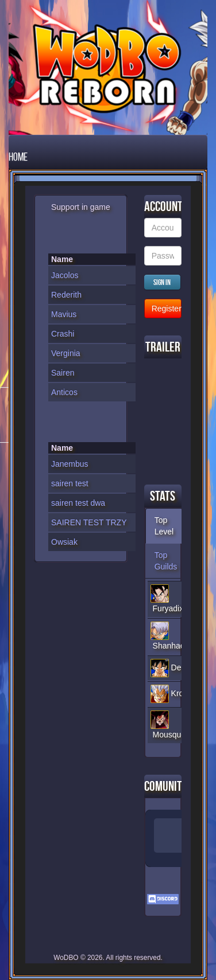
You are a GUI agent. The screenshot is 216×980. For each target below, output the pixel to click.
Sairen (63, 373)
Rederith (66, 295)
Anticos (64, 392)
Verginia (66, 353)
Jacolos (65, 275)
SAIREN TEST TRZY (89, 522)
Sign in (162, 282)
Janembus (70, 464)
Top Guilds (166, 561)
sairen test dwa (78, 503)
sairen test (70, 483)
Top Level (164, 526)
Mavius (64, 314)
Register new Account (167, 309)
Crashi (63, 334)
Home (18, 157)
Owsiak (64, 542)
